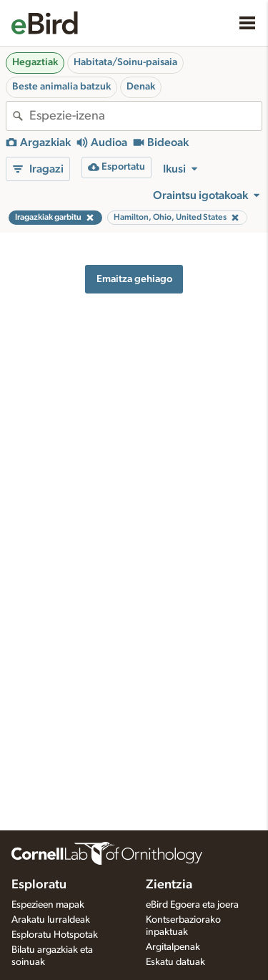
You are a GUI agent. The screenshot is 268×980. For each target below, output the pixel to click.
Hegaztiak (35, 62)
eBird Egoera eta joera (192, 905)
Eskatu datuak (175, 962)
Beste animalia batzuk (61, 87)
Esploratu (39, 885)
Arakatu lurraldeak (51, 920)
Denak (141, 87)
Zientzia (169, 885)
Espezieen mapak (48, 905)
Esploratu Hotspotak (55, 935)
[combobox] (145, 116)
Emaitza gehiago (134, 279)
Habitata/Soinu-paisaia (125, 62)
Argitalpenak (173, 947)
